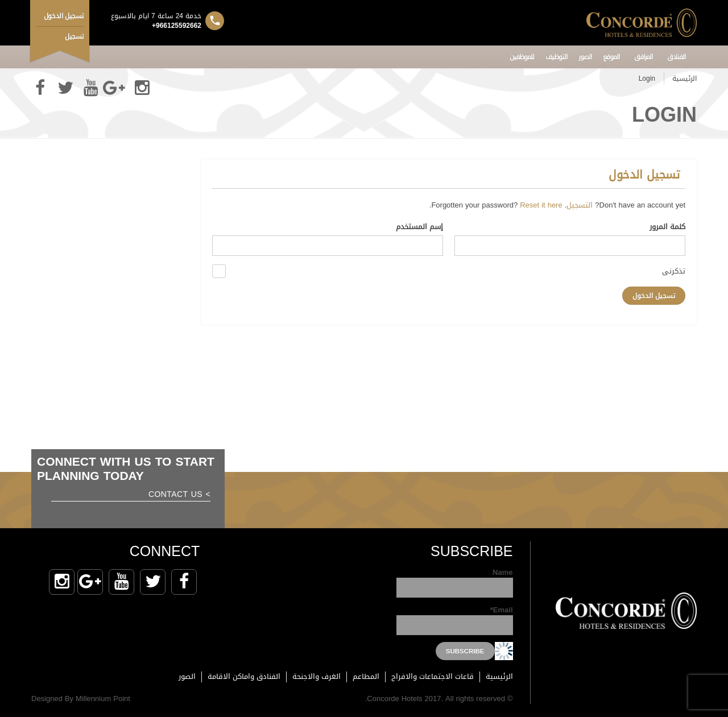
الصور (585, 57)
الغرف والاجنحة (317, 676)
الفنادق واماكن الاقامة (244, 676)
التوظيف (556, 57)
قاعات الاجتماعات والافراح (433, 676)
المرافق (643, 57)
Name (455, 583)
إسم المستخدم (419, 228)
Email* (455, 620)
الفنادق (676, 57)
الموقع (611, 57)
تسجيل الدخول (64, 16)
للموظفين (522, 57)
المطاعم (366, 676)
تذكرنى (674, 270)
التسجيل (580, 205)
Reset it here (541, 205)
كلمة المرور (667, 228)
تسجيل (74, 36)
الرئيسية (684, 78)
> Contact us (179, 496)
